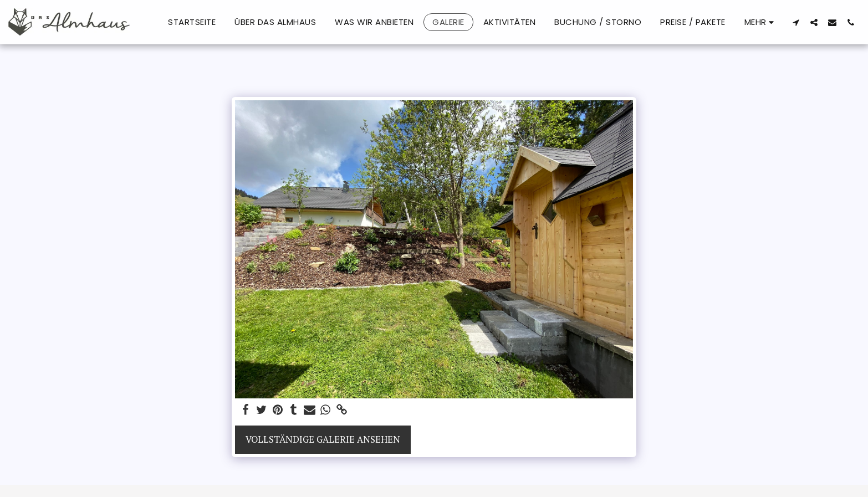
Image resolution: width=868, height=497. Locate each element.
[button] (796, 22)
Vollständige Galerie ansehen (323, 439)
